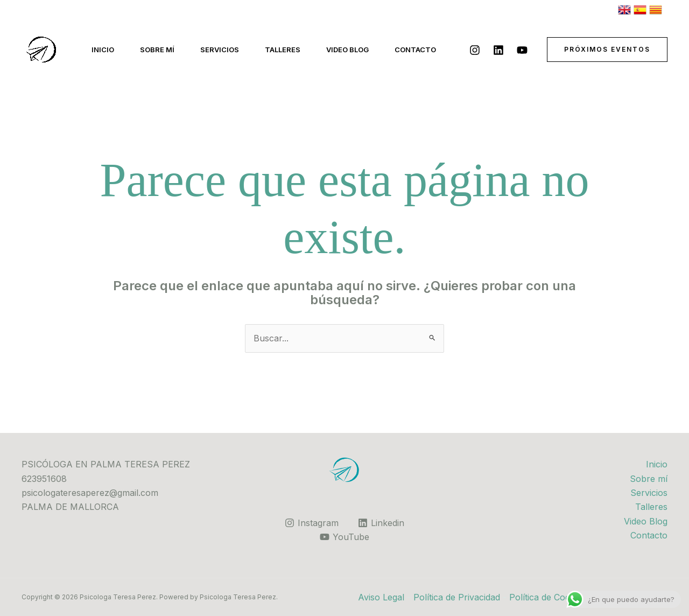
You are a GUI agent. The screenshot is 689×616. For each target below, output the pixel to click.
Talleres (283, 50)
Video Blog (347, 50)
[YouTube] (522, 50)
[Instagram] (475, 50)
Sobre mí (157, 50)
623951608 (44, 479)
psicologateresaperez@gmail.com (90, 493)
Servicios (220, 50)
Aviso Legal (381, 597)
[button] (607, 50)
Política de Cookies (548, 597)
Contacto (415, 50)
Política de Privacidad (457, 597)
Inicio (103, 50)
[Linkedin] (498, 50)
